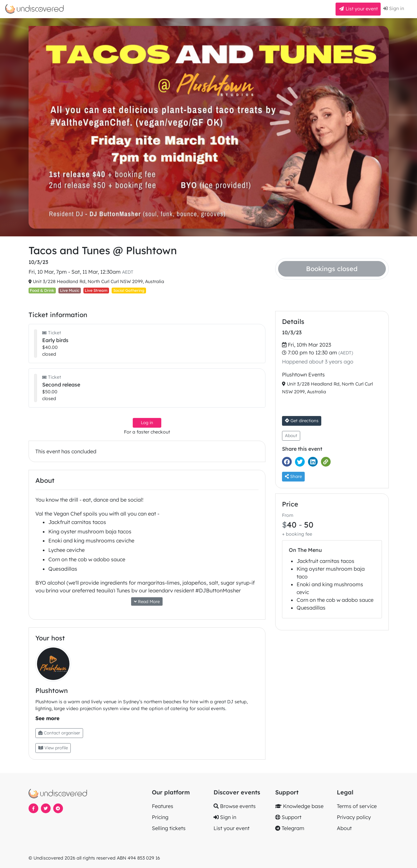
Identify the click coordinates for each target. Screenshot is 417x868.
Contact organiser (59, 733)
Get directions (302, 421)
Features (163, 806)
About (291, 435)
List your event (358, 9)
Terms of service (357, 806)
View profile (53, 748)
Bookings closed (332, 269)
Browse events (235, 806)
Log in (147, 422)
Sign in (394, 8)
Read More (147, 601)
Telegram (290, 828)
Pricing (160, 817)
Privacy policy (354, 817)
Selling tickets (169, 828)
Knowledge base (299, 806)
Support (288, 817)
